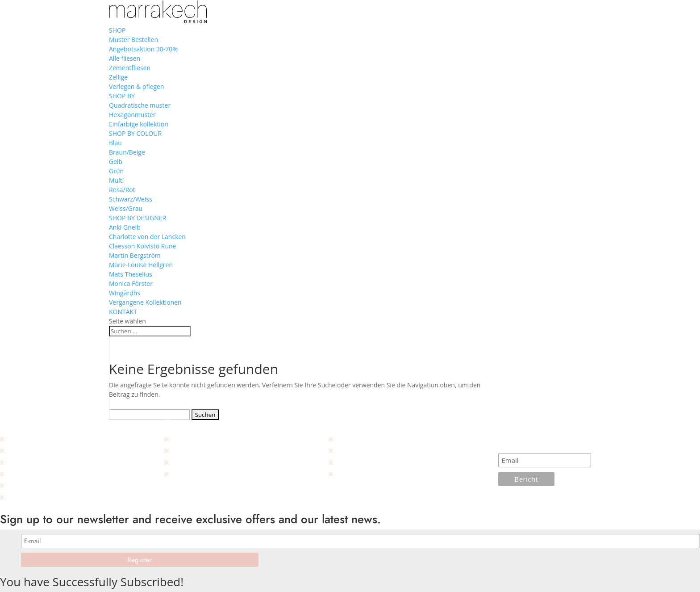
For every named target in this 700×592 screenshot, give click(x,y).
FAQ (341, 462)
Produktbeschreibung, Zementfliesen (58, 474)
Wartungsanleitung (362, 451)
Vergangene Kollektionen (145, 302)
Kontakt (17, 439)
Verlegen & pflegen (137, 86)
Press (178, 451)
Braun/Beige (127, 152)
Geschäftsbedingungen (39, 462)
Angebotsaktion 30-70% (143, 49)
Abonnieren (519, 443)
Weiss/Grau (126, 208)
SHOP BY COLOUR (135, 133)
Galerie (181, 462)
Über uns (183, 439)
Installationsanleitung (365, 439)
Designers (20, 485)
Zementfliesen (130, 68)
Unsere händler (28, 451)
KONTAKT (123, 312)
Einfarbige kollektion (139, 124)
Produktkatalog (27, 497)
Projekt (180, 474)
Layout (345, 474)
